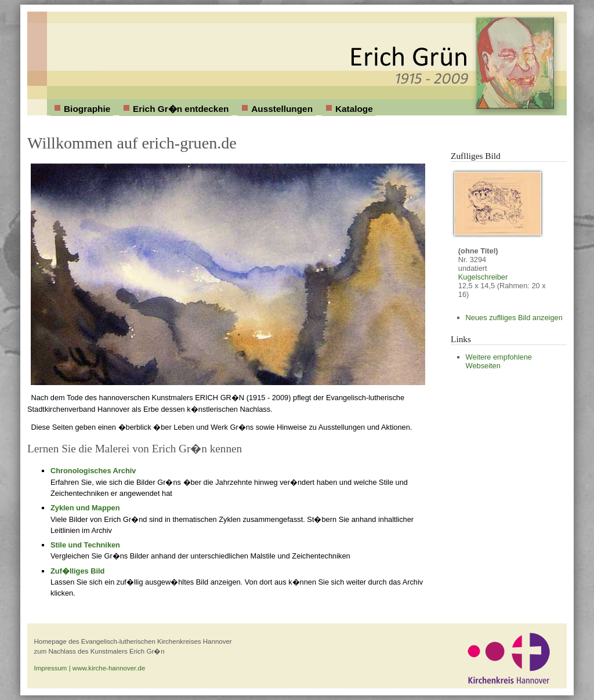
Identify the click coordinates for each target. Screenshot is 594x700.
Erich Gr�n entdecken (181, 109)
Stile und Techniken (85, 545)
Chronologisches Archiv (93, 471)
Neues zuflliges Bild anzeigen (514, 318)
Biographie (87, 109)
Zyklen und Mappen (85, 508)
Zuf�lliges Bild (77, 571)
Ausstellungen (282, 109)
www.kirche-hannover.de (109, 668)
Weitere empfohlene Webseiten (499, 361)
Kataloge (354, 109)
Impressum (51, 668)
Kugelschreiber (483, 277)
